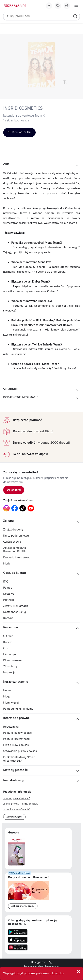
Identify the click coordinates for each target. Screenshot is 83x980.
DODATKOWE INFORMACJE (41, 398)
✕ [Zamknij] (79, 971)
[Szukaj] (75, 16)
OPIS (41, 165)
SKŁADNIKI (41, 390)
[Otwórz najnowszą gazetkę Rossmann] (17, 852)
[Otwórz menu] (76, 6)
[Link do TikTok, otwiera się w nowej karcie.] (23, 508)
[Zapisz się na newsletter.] (14, 490)
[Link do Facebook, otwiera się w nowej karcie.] (15, 508)
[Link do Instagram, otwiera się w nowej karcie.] (6, 508)
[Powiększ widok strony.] (50, 962)
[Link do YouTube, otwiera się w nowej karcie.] (31, 508)
